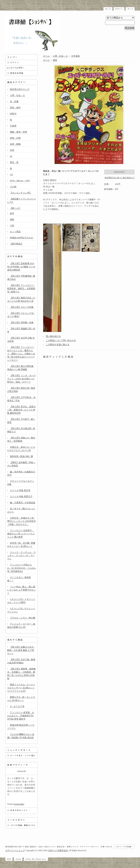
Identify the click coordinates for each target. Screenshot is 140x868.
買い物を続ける (53, 336)
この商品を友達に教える (58, 345)
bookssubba (19, 804)
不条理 (13, 126)
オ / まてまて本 (17, 706)
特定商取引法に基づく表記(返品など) (120, 178)
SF (11, 156)
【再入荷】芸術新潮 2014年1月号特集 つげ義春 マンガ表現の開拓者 (21, 267)
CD (11, 174)
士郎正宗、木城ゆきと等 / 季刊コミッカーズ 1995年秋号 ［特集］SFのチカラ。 (21, 521)
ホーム (46, 56)
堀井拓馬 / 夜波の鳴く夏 (21, 456)
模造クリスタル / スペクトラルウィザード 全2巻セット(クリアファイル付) (21, 688)
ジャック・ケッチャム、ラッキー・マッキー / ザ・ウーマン (21, 556)
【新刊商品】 (16, 244)
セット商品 (15, 232)
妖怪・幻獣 (15, 138)
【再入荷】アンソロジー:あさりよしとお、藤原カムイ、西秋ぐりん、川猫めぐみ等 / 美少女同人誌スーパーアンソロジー (21, 354)
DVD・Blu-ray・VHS (20, 181)
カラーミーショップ (15, 850)
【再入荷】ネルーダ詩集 (22, 307)
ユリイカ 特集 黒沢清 (20, 490)
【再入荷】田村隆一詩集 (22, 323)
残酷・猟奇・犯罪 (18, 132)
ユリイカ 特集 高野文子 (21, 496)
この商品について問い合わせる (61, 340)
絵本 (12, 213)
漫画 (12, 219)
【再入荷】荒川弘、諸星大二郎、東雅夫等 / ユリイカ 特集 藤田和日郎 (21, 410)
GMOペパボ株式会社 (58, 850)
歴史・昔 (14, 162)
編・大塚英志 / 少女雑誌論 (23, 503)
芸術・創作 (15, 108)
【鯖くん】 (15, 208)
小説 (12, 226)
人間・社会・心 (17, 95)
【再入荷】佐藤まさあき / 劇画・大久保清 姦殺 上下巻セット (21, 650)
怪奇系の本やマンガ (20, 89)
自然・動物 (15, 144)
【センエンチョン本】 (21, 193)
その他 (13, 187)
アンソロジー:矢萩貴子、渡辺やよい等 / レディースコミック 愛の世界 (21, 534)
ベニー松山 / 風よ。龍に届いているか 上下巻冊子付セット (21, 590)
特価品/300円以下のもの (21, 238)
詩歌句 (13, 114)
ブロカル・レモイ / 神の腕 (23, 618)
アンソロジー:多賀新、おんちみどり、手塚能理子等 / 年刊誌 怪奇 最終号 (21, 716)
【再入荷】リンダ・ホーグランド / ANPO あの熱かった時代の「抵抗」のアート (21, 379)
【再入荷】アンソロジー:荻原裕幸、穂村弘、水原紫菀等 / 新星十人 (21, 288)
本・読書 (14, 101)
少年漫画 (75, 56)
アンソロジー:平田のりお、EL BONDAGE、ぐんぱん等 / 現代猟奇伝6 (22, 568)
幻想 (12, 150)
